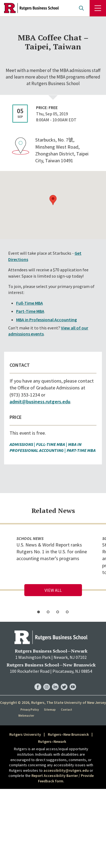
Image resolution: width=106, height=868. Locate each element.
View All (53, 590)
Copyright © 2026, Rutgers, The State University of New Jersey (53, 702)
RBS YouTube (73, 681)
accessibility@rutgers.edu (66, 770)
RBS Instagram (47, 681)
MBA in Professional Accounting (46, 320)
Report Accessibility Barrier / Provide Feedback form (63, 778)
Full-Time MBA (30, 303)
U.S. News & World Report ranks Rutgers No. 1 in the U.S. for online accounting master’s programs (52, 552)
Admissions (21, 444)
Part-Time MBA (30, 311)
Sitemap (50, 710)
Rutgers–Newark (52, 741)
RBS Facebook (38, 681)
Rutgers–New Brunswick (68, 734)
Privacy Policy (30, 710)
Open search (81, 8)
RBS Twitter (64, 681)
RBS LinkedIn (55, 681)
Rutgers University (25, 734)
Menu (98, 8)
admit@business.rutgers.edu (40, 402)
